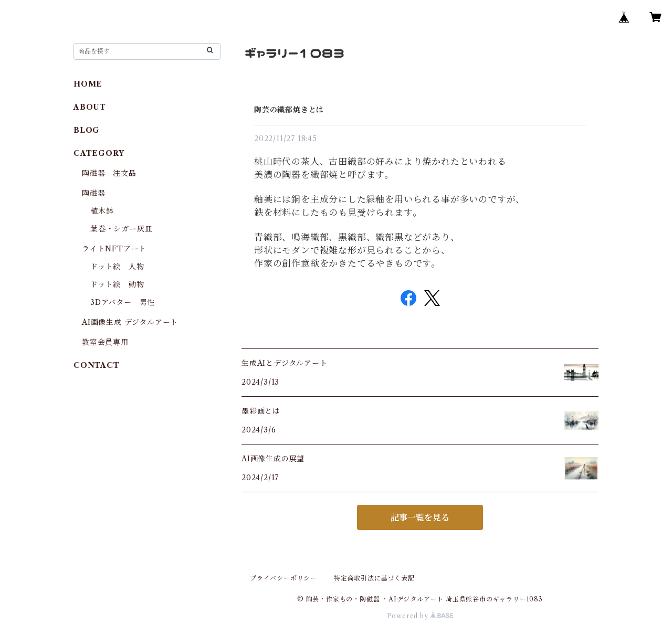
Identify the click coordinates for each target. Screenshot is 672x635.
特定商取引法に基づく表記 (374, 578)
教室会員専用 (105, 342)
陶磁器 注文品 (109, 173)
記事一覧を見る (420, 517)
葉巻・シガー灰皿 (121, 229)
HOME (88, 84)
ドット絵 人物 (117, 267)
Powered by (420, 616)
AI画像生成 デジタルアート (130, 322)
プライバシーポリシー (283, 578)
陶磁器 (93, 193)
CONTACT (97, 365)
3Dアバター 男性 (123, 302)
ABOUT (90, 107)
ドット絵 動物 (117, 284)
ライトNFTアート (114, 249)
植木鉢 (102, 211)
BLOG (87, 130)
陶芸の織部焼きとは (289, 110)
